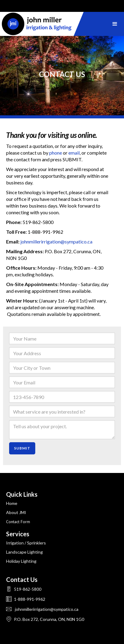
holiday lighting (21, 561)
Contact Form (18, 522)
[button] (115, 24)
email (74, 153)
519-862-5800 (27, 589)
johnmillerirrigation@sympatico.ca (56, 242)
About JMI (16, 512)
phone (56, 153)
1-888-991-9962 (29, 599)
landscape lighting (24, 552)
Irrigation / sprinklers (26, 543)
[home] (43, 24)
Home (12, 503)
